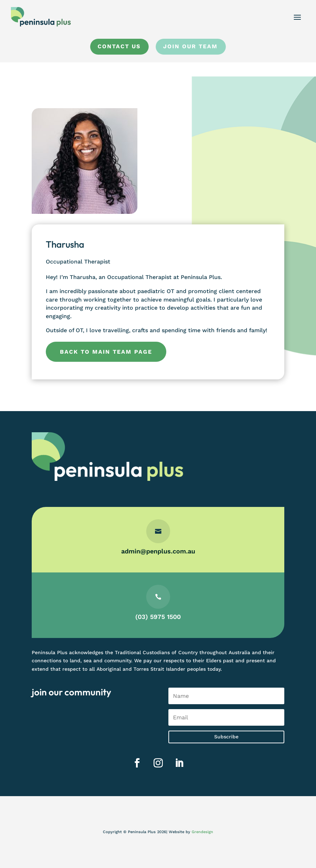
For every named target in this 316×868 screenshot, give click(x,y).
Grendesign (202, 832)
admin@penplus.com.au (158, 551)
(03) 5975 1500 (158, 616)
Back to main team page (106, 352)
